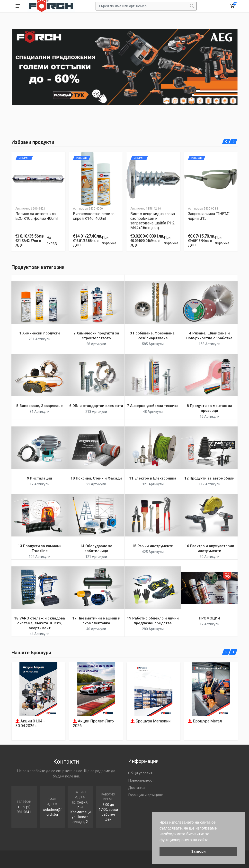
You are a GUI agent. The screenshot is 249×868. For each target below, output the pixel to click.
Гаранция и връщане (146, 795)
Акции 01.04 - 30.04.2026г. (30, 724)
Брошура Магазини (151, 721)
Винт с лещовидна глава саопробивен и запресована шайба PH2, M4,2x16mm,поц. (153, 221)
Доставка (136, 788)
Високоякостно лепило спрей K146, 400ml (94, 216)
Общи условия (140, 773)
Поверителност (141, 780)
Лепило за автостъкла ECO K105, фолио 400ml (36, 216)
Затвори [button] (198, 851)
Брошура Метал (205, 721)
